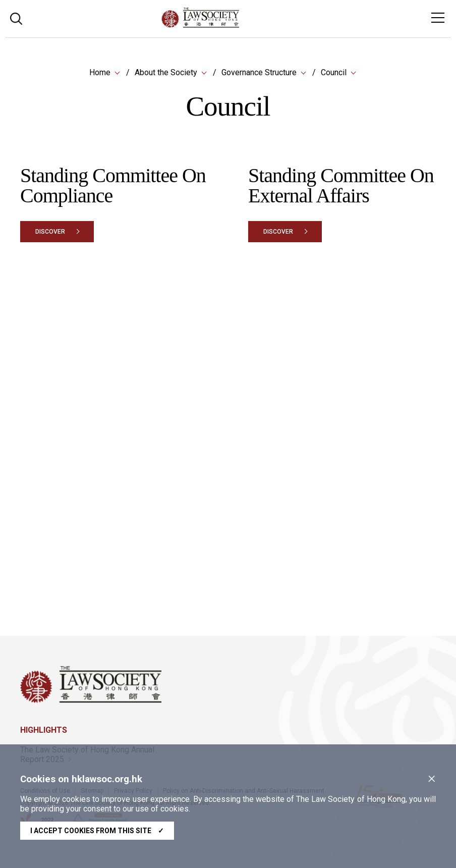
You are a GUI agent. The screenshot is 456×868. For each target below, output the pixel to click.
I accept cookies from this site (97, 831)
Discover (50, 232)
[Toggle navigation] (438, 18)
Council (334, 73)
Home (100, 73)
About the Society (166, 73)
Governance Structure (259, 73)
